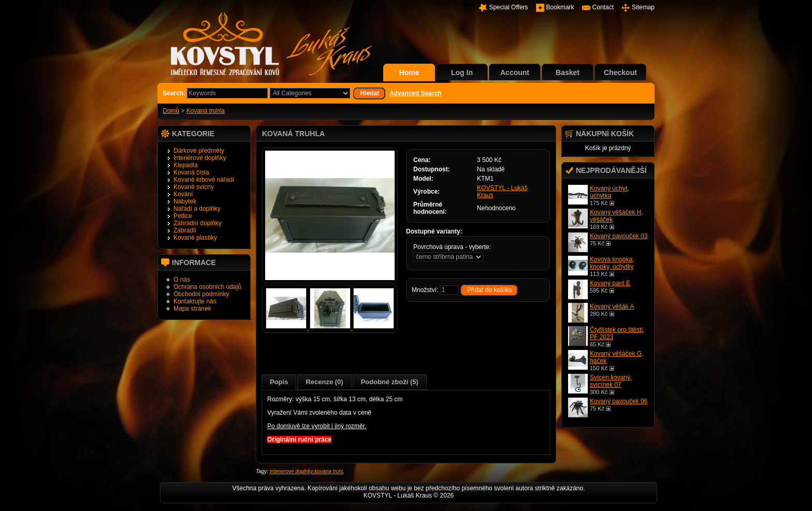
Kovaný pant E (610, 283)
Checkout (620, 72)
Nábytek (185, 201)
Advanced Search (416, 93)
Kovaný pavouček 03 (619, 236)
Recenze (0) (324, 382)
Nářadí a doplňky (197, 209)
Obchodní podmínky (201, 294)
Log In (462, 72)
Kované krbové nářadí (204, 180)
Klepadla (186, 165)
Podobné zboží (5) (390, 382)
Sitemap (643, 7)
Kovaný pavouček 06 (619, 401)
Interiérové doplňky (200, 158)
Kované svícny (194, 187)
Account (515, 72)
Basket (568, 72)
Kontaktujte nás (195, 301)
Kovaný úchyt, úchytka (609, 192)
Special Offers (508, 7)
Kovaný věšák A (612, 306)
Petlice (183, 216)
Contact (603, 7)
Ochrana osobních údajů (207, 287)
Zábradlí (185, 230)
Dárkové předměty (199, 151)
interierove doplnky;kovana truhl (306, 471)
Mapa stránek (192, 309)
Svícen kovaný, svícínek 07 (611, 381)
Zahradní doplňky (198, 223)
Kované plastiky (195, 238)
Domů (171, 111)
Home (409, 72)
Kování (183, 194)
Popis (279, 382)
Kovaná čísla (191, 172)
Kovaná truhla (206, 111)
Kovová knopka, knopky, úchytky (612, 263)
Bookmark (560, 7)
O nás (182, 280)
